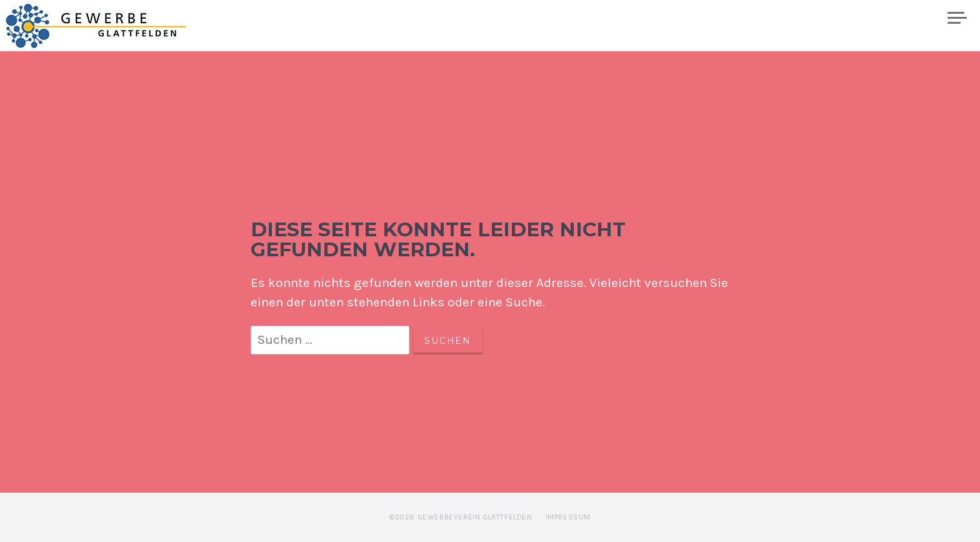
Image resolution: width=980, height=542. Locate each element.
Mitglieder (805, 18)
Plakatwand (894, 18)
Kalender (724, 18)
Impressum (568, 517)
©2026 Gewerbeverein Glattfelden (461, 517)
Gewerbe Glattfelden (107, 26)
